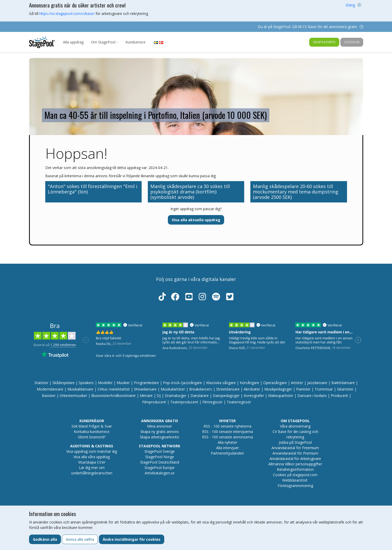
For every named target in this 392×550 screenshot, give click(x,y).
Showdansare (145, 389)
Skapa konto (324, 42)
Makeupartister (281, 396)
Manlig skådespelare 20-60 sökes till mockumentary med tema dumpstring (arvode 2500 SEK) (296, 192)
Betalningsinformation (295, 469)
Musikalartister (173, 389)
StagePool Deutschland (160, 462)
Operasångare (275, 383)
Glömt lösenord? (92, 437)
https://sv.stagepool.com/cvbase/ (67, 14)
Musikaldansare (80, 389)
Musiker (123, 383)
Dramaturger (176, 396)
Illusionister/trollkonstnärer (113, 396)
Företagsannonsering (295, 486)
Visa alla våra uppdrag (92, 457)
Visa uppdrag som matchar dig (92, 451)
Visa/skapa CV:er (92, 462)
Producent (339, 396)
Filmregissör (212, 402)
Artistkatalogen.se (160, 473)
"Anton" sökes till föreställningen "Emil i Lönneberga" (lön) (93, 189)
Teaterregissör (239, 402)
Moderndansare (50, 389)
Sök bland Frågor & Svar (92, 426)
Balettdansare (343, 383)
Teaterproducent (184, 402)
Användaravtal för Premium (295, 453)
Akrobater (252, 389)
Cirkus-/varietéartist (114, 389)
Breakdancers (201, 389)
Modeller (105, 383)
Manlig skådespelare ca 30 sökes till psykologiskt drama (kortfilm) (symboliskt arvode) (190, 192)
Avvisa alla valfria (80, 539)
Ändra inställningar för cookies (132, 539)
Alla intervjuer (227, 448)
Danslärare (200, 396)
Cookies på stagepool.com (295, 475)
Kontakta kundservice (92, 432)
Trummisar (324, 389)
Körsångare (249, 383)
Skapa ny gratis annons (160, 432)
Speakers (86, 383)
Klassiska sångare (221, 383)
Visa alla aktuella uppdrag (196, 220)
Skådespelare (63, 383)
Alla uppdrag (73, 42)
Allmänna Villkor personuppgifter (295, 464)
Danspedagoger (226, 396)
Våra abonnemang (295, 426)
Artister (297, 383)
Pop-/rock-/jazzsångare (183, 383)
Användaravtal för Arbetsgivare (295, 459)
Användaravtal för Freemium (295, 448)
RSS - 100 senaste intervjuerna (227, 432)
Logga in (352, 42)
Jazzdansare (317, 383)
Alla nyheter (227, 442)
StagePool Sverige (160, 451)
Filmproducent (154, 402)
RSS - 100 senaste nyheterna (227, 426)
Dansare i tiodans (312, 396)
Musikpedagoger (278, 389)
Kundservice (135, 42)
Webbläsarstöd (295, 480)
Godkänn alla (45, 539)
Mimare (146, 396)
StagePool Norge (160, 457)
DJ (159, 396)
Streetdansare (228, 389)
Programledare (146, 383)
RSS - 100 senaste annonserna (227, 437)
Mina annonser (159, 426)
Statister (41, 383)
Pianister (303, 389)
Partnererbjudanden (227, 453)
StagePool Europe (159, 468)
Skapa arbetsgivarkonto (159, 437)
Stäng (350, 5)
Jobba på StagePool (295, 442)
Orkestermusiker (73, 396)
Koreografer (254, 396)
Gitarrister (345, 389)
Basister (49, 396)
